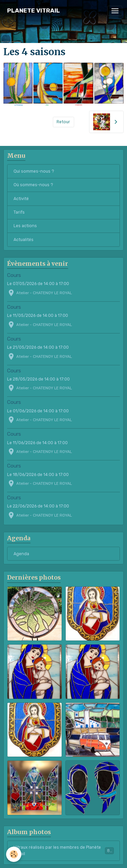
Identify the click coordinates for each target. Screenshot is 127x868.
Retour (63, 122)
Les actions (25, 226)
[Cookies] (14, 854)
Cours (14, 275)
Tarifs (19, 212)
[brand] (34, 11)
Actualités (24, 240)
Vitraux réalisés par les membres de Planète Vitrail (64, 850)
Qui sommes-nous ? (34, 171)
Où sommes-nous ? (33, 185)
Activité (21, 199)
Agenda (21, 554)
